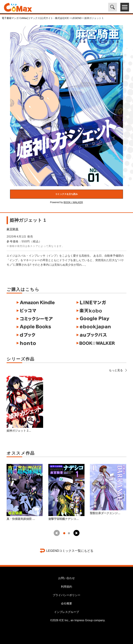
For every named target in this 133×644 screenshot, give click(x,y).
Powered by (66, 202)
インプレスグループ (66, 612)
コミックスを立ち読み (66, 194)
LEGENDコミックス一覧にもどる (70, 551)
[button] (76, 533)
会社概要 (66, 603)
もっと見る (118, 370)
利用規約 (66, 587)
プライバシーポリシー (66, 595)
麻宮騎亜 (13, 229)
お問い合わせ (66, 578)
